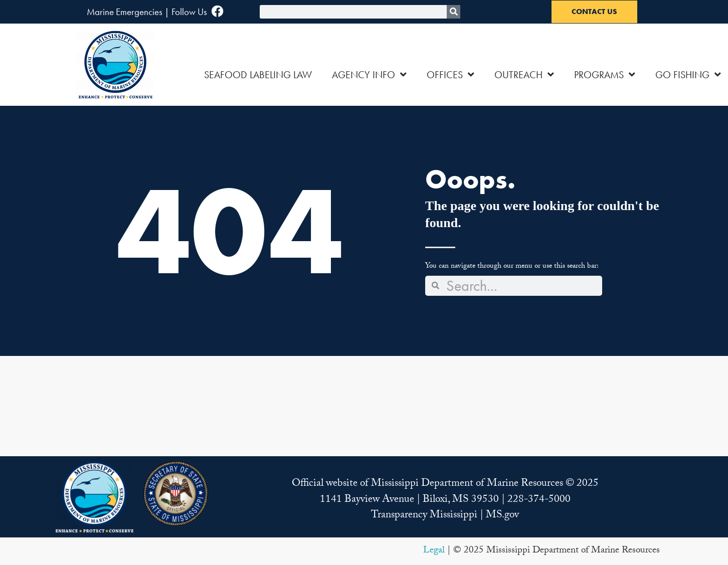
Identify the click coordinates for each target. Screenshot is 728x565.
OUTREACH (524, 75)
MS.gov (502, 516)
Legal (434, 551)
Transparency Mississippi (424, 516)
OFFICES (450, 75)
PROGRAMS (605, 75)
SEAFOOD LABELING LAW (258, 75)
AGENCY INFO (369, 75)
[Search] (453, 12)
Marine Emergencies (125, 12)
